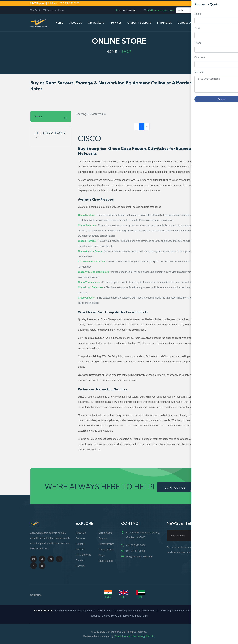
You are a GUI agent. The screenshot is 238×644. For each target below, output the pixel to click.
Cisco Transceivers (89, 282)
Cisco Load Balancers (91, 287)
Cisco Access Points (90, 251)
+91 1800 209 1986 (69, 3)
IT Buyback (164, 23)
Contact (80, 560)
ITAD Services (83, 555)
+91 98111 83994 (135, 551)
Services (116, 23)
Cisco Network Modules (92, 262)
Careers (80, 566)
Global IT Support (139, 23)
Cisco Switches (87, 225)
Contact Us (185, 23)
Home (59, 23)
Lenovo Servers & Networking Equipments (125, 616)
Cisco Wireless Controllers (93, 272)
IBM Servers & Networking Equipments (163, 611)
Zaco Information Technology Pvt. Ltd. (134, 636)
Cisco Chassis (86, 298)
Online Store (96, 23)
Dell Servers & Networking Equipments (75, 611)
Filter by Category (50, 134)
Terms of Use (106, 550)
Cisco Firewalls (87, 241)
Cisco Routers (86, 215)
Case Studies (106, 561)
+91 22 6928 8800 (127, 10)
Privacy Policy (106, 544)
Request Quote (233, 258)
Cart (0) (203, 23)
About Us (76, 23)
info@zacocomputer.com (160, 10)
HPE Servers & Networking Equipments (119, 611)
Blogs (102, 555)
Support (103, 538)
